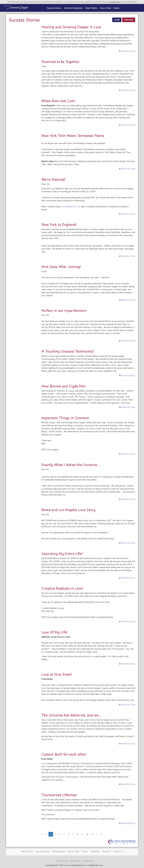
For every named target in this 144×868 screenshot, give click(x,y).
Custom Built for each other (64, 754)
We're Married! (53, 179)
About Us (106, 851)
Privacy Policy (76, 861)
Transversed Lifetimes (59, 795)
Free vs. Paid (73, 851)
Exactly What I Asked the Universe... (71, 465)
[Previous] (42, 834)
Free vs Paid (105, 8)
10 (87, 834)
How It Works (91, 8)
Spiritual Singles (16, 7)
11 (93, 834)
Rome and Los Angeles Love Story (68, 510)
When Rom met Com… (59, 101)
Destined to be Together (61, 62)
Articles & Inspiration (73, 8)
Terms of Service (62, 861)
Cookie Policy (115, 2)
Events (117, 8)
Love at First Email (57, 674)
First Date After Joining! (61, 267)
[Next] (97, 834)
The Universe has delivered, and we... (71, 715)
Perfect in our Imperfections (64, 310)
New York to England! (59, 224)
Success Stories (54, 8)
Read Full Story (127, 51)
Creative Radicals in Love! (62, 588)
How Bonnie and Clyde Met (63, 386)
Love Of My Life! (55, 632)
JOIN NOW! (129, 20)
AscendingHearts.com (70, 206)
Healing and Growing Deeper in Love (71, 27)
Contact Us (118, 851)
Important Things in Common (65, 418)
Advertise (95, 851)
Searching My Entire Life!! (62, 554)
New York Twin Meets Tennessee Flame (73, 135)
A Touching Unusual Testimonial (68, 351)
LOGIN (117, 20)
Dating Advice (59, 851)
